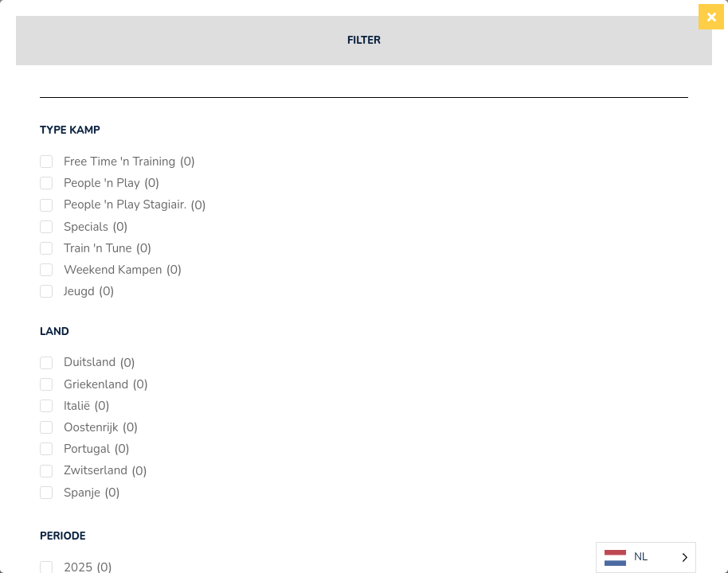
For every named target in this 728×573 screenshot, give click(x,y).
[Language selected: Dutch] (646, 557)
